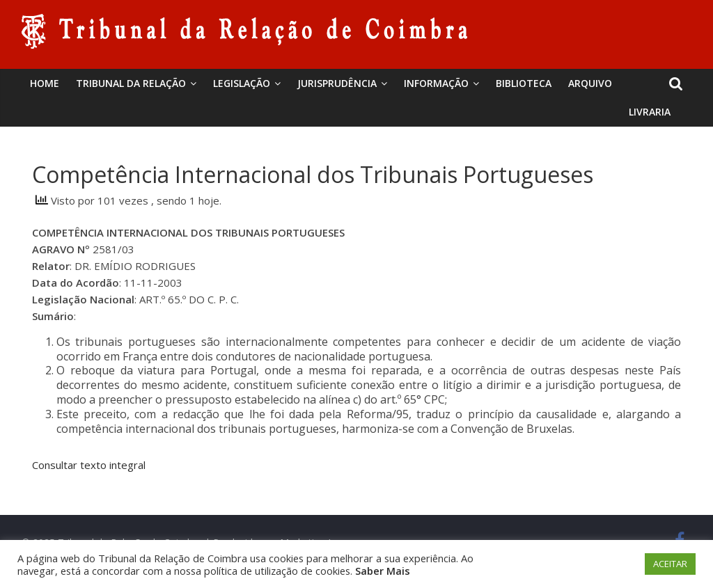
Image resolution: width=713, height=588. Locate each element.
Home (45, 83)
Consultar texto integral (89, 465)
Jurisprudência (337, 83)
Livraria (650, 112)
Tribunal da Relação (131, 83)
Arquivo (590, 83)
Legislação (242, 83)
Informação (436, 83)
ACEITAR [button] (670, 564)
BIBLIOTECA (524, 83)
